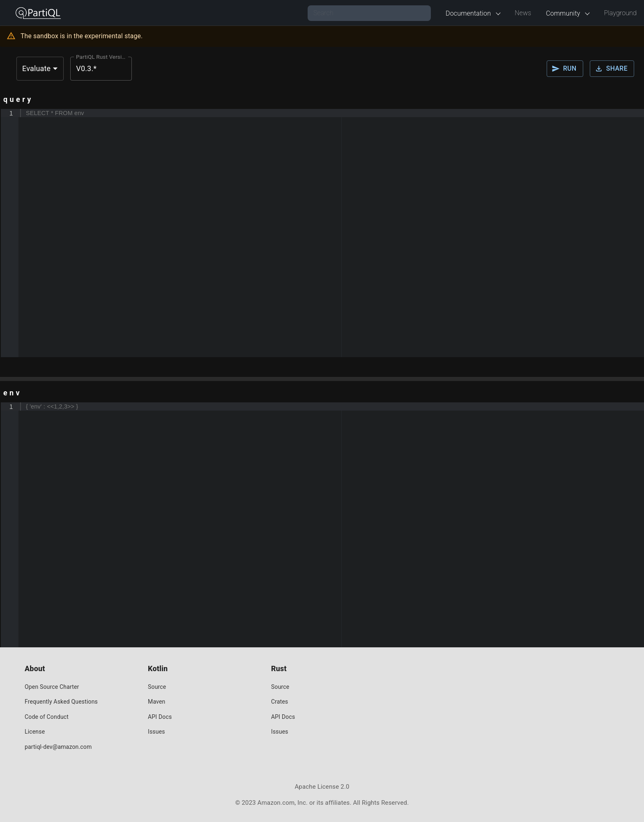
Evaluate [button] (36, 68)
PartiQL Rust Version (102, 57)
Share (612, 69)
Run (565, 69)
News (523, 13)
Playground (620, 13)
